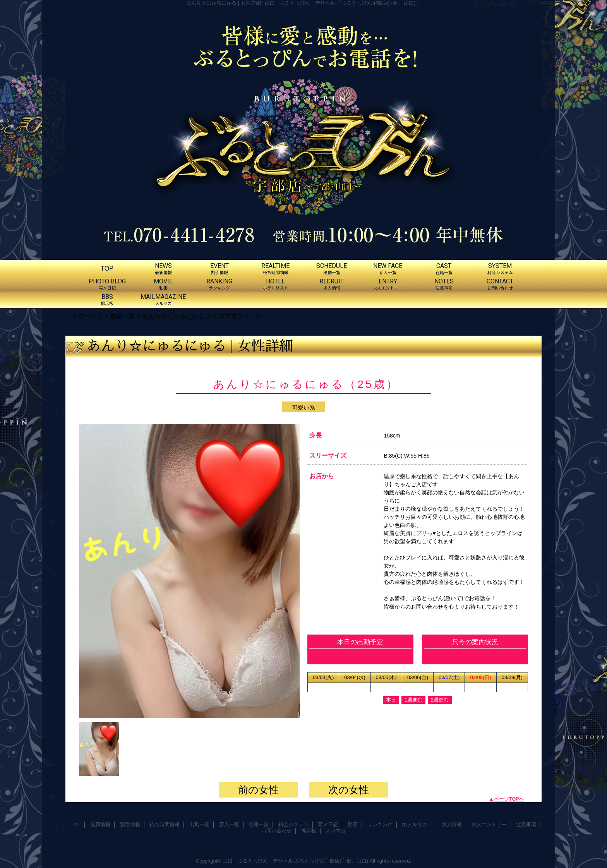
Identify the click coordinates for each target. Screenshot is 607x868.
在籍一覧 (122, 316)
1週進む (413, 700)
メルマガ (336, 831)
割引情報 (130, 824)
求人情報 (452, 824)
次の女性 (349, 790)
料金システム (293, 824)
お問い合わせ (276, 831)
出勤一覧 (199, 824)
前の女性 (258, 790)
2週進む (440, 700)
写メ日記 (328, 824)
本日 (391, 700)
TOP (107, 268)
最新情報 (100, 824)
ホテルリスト (417, 824)
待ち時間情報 (165, 824)
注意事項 (526, 824)
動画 (353, 824)
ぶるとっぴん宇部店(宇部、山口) (331, 861)
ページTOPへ (509, 799)
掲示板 (309, 831)
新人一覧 (229, 824)
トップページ (84, 316)
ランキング (380, 824)
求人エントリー (489, 824)
